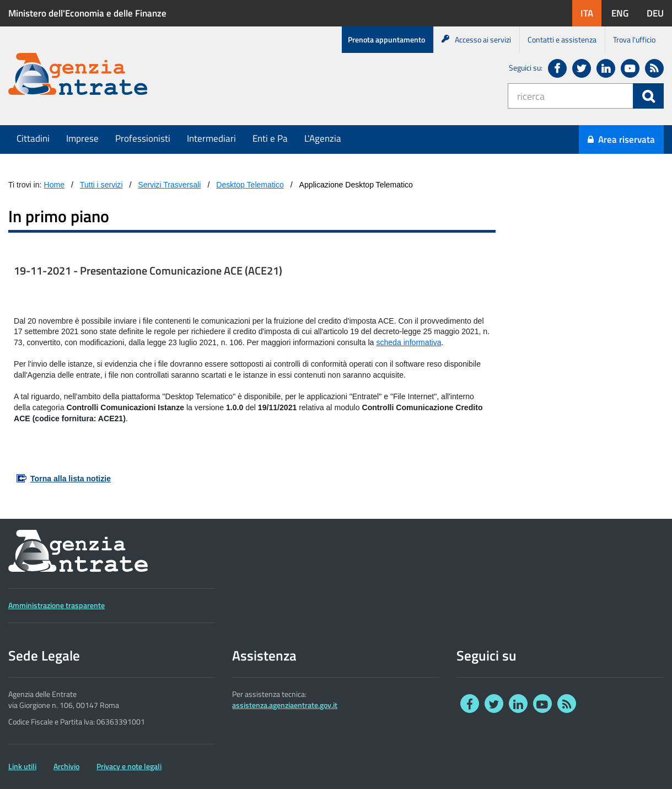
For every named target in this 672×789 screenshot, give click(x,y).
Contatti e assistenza (562, 39)
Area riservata (621, 139)
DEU (659, 13)
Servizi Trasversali (169, 185)
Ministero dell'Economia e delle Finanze (87, 13)
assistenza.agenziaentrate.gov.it (285, 705)
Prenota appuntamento (386, 39)
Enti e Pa (270, 138)
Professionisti (143, 138)
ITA (591, 13)
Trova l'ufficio (634, 39)
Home (55, 185)
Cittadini (33, 138)
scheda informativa (408, 342)
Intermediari (211, 138)
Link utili (22, 766)
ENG (624, 13)
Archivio (66, 766)
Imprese (82, 138)
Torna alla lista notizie (71, 479)
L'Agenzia (323, 138)
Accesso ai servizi (476, 39)
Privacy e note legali (129, 766)
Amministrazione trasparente (57, 605)
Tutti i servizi (101, 185)
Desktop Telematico (250, 185)
